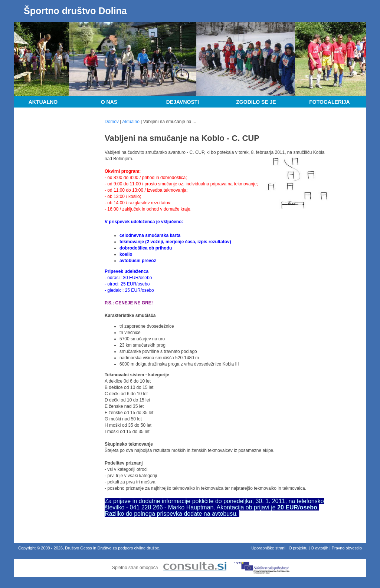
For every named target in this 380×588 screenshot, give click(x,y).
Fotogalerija (329, 102)
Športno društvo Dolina (75, 11)
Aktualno (43, 102)
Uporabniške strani (268, 548)
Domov (112, 122)
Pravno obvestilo (347, 548)
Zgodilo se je (256, 102)
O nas (109, 102)
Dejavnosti (183, 102)
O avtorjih (320, 548)
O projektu (298, 548)
